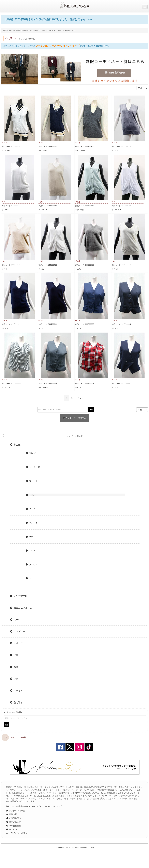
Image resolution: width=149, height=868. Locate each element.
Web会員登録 (14, 826)
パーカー (32, 509)
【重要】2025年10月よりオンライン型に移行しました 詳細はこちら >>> (48, 19)
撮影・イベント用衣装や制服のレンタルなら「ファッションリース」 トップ (33, 30)
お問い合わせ (14, 822)
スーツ (15, 620)
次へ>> (80, 398)
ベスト (31, 495)
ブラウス (32, 565)
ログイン (12, 829)
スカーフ (32, 578)
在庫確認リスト (15, 818)
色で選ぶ (16, 702)
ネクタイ (32, 523)
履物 (14, 667)
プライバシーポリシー (18, 833)
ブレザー (32, 453)
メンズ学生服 (19, 596)
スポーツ (16, 643)
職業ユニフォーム (21, 608)
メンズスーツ (19, 631)
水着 (14, 655)
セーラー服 (33, 467)
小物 (14, 679)
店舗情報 (12, 814)
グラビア (16, 691)
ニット (31, 551)
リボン (31, 537)
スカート (32, 481)
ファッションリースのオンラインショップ (58, 46)
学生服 (67, 30)
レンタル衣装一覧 (16, 811)
